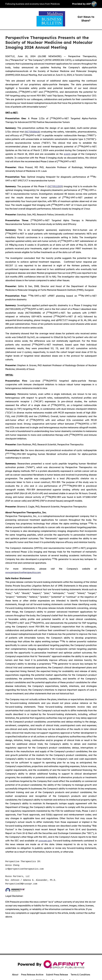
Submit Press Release (57, 975)
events (67, 154)
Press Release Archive (32, 975)
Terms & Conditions (80, 975)
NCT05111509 (55, 186)
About (15, 975)
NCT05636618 (32, 132)
